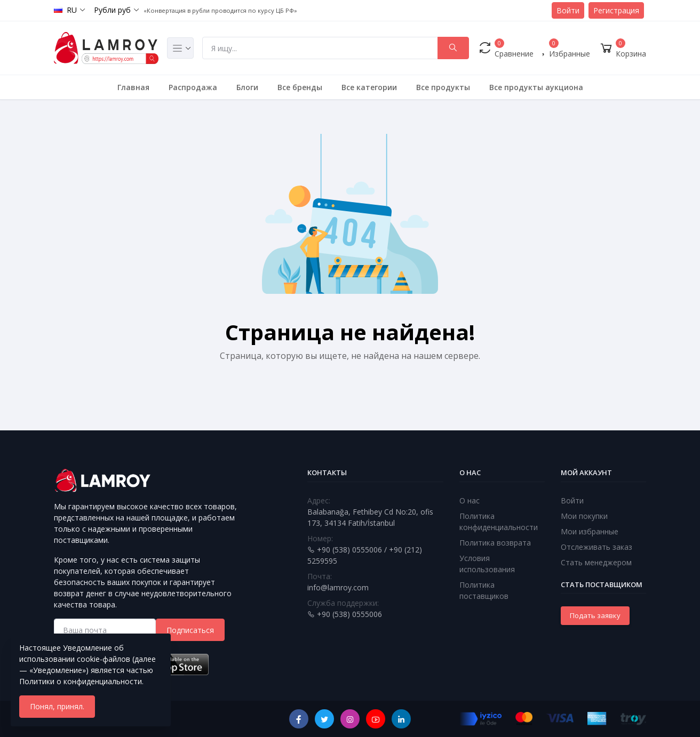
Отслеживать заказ (596, 547)
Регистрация (616, 10)
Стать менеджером (596, 562)
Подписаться (190, 630)
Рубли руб (112, 10)
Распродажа (193, 87)
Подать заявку (595, 615)
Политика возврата (495, 543)
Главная (133, 87)
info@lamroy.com (338, 587)
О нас (470, 500)
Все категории (369, 87)
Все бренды (300, 87)
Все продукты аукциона (536, 87)
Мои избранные (590, 531)
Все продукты (443, 87)
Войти (568, 10)
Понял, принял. (57, 706)
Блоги (247, 87)
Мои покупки (584, 516)
